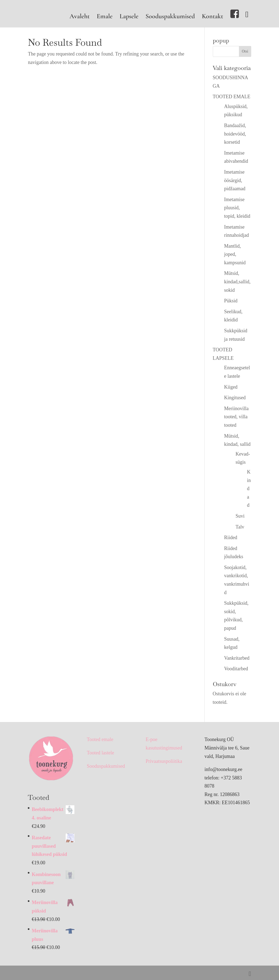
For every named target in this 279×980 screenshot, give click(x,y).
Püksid (231, 301)
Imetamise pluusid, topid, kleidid (237, 208)
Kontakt (213, 17)
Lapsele (129, 17)
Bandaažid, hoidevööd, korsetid (235, 134)
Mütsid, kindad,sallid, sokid (237, 282)
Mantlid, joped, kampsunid (235, 254)
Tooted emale (100, 739)
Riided (231, 537)
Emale (105, 17)
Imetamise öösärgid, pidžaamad (235, 180)
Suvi (240, 516)
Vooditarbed (236, 669)
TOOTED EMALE (232, 97)
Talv (240, 527)
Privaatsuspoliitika (164, 761)
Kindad (249, 489)
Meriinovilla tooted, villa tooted (236, 417)
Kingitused (235, 398)
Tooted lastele (100, 753)
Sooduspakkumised (170, 17)
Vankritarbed (237, 658)
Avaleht (80, 17)
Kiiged (231, 387)
